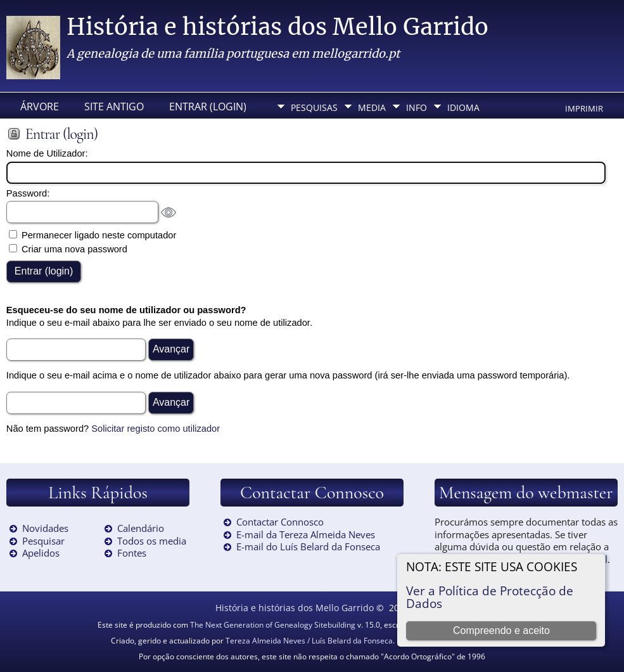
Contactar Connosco (280, 522)
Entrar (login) (208, 107)
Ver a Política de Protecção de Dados (490, 597)
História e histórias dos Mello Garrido (277, 27)
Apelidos (41, 553)
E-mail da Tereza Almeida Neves (306, 534)
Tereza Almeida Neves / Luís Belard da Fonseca (309, 641)
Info (417, 107)
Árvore (40, 107)
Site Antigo (114, 107)
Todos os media (152, 541)
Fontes (132, 553)
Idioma (463, 107)
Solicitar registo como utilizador (156, 429)
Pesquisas (314, 107)
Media (372, 107)
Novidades (45, 528)
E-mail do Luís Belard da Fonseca (308, 546)
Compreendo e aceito (501, 630)
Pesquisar (43, 541)
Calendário (141, 528)
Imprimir (584, 108)
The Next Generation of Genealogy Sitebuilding (273, 625)
